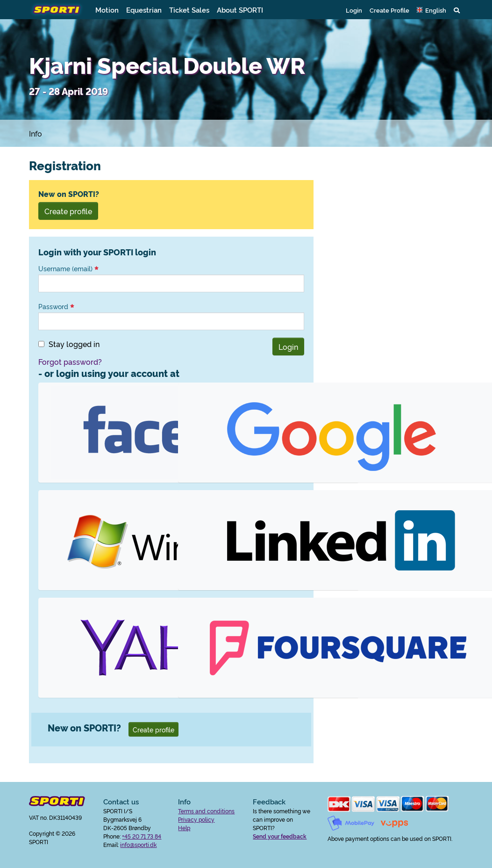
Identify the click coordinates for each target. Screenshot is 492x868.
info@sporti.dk (138, 844)
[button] (431, 10)
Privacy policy (196, 819)
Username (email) (68, 268)
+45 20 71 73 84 (142, 836)
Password (56, 306)
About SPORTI (240, 10)
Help (184, 828)
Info (36, 133)
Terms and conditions (206, 811)
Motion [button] (107, 10)
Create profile (68, 211)
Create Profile (389, 10)
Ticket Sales (189, 10)
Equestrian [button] (144, 10)
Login (354, 10)
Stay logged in (74, 344)
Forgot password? (70, 362)
